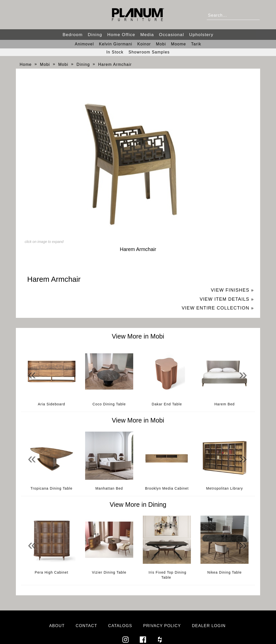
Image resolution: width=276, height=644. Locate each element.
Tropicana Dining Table (51, 488)
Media (147, 35)
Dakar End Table (167, 404)
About (57, 626)
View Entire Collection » (218, 308)
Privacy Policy (162, 626)
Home (26, 64)
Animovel (84, 44)
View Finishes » (232, 290)
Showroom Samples (149, 52)
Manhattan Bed (109, 488)
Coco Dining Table (109, 404)
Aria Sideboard (51, 404)
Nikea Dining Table (225, 572)
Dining (95, 35)
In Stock (115, 52)
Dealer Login (209, 626)
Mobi (161, 44)
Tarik (196, 44)
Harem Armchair (115, 64)
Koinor (144, 44)
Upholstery (201, 35)
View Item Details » (227, 299)
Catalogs (120, 626)
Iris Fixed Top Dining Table (167, 575)
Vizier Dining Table (109, 572)
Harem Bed (225, 404)
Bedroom (73, 35)
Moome (179, 44)
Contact (87, 626)
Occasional (171, 35)
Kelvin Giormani (116, 44)
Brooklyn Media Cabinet (167, 488)
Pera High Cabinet (51, 572)
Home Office (121, 35)
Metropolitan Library (225, 488)
